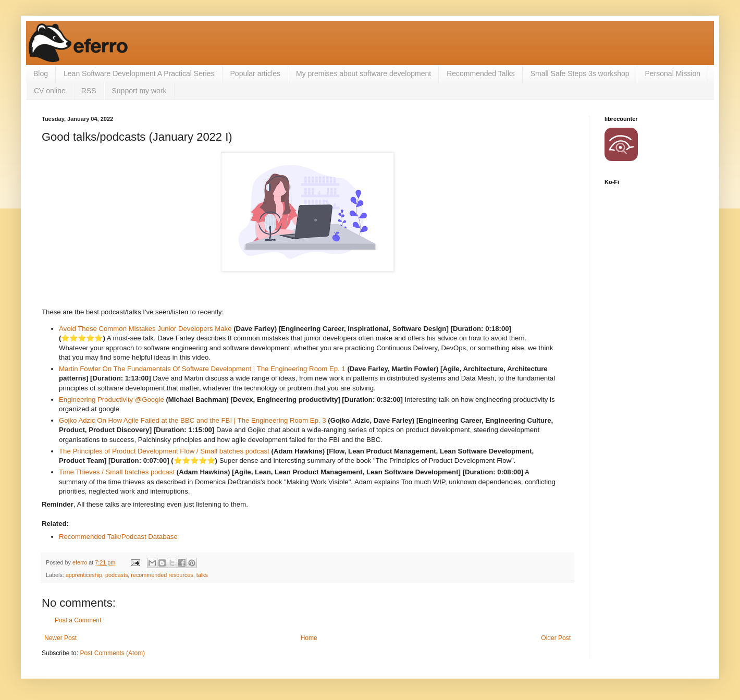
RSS (89, 91)
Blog (41, 73)
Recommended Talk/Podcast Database (118, 537)
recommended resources (162, 575)
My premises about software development (363, 73)
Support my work (139, 91)
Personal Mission (673, 73)
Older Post (556, 638)
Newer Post (60, 638)
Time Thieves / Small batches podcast (117, 472)
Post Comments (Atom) (112, 653)
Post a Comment (78, 620)
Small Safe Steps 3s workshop (580, 73)
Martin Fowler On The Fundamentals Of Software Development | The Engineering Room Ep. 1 (202, 369)
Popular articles (256, 73)
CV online (50, 91)
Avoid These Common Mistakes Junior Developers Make (145, 329)
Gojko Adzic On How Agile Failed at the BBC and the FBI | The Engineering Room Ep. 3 (193, 420)
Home (309, 638)
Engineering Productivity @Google (112, 400)
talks (202, 575)
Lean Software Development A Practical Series (139, 73)
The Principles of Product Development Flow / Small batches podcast (165, 451)
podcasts (116, 575)
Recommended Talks (480, 73)
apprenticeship (84, 575)
